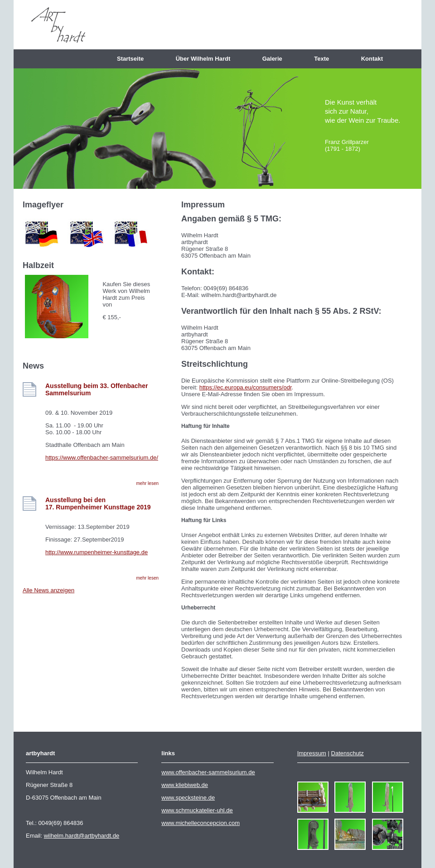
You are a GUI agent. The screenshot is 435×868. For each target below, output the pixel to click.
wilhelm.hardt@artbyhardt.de (82, 836)
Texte (325, 59)
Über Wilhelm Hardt (206, 59)
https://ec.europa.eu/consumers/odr (246, 387)
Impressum (312, 753)
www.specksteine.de (188, 798)
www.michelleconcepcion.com (201, 823)
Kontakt (375, 59)
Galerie (276, 59)
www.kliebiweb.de (185, 785)
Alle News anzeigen (48, 590)
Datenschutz (348, 753)
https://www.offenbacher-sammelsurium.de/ (102, 458)
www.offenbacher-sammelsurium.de (208, 772)
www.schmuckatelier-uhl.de (197, 810)
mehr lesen (147, 483)
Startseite (134, 59)
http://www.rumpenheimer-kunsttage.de (97, 552)
